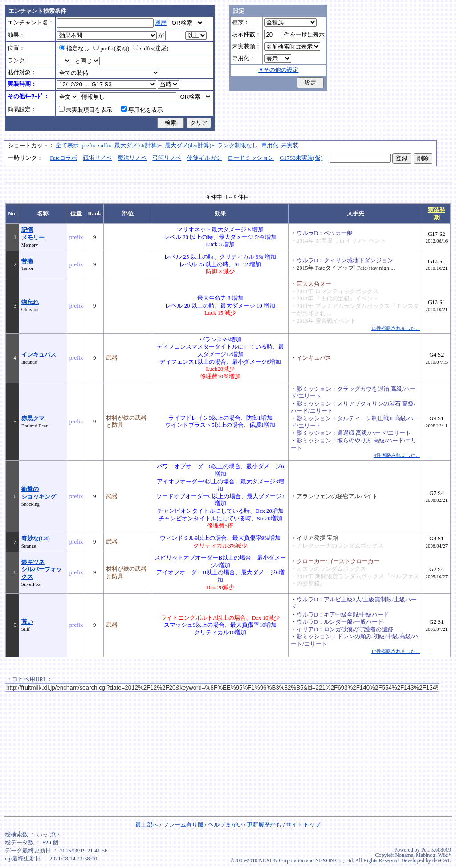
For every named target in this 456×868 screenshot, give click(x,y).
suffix (105, 146)
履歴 (161, 23)
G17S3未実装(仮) (301, 158)
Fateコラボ (63, 158)
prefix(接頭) (111, 49)
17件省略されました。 (396, 651)
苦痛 (27, 261)
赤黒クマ (33, 418)
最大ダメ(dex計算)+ (190, 146)
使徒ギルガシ (204, 158)
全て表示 (67, 146)
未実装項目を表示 (85, 110)
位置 (76, 214)
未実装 (290, 146)
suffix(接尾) (151, 49)
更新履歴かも (264, 825)
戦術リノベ (97, 158)
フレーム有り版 (183, 825)
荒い (27, 622)
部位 (128, 214)
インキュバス (39, 355)
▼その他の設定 (279, 70)
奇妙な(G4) (36, 539)
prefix (89, 146)
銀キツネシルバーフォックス (42, 570)
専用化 (270, 146)
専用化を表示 (142, 110)
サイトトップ (303, 825)
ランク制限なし (238, 146)
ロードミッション (251, 158)
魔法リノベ (132, 158)
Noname (404, 855)
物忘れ (30, 302)
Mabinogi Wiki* (434, 855)
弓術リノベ (167, 158)
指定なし (74, 49)
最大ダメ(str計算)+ (138, 146)
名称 (43, 214)
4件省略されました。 (397, 455)
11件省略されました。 (396, 328)
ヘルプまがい (225, 825)
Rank (94, 214)
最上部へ (147, 825)
